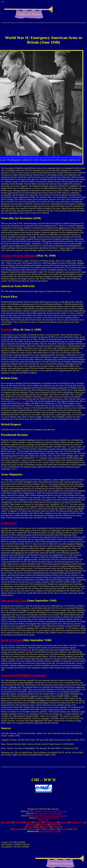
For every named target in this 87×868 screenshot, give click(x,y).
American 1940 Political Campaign (23, 675)
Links (55, 829)
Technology (56, 827)
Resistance (30, 827)
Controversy (9, 523)
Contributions (31, 829)
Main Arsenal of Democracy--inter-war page (47, 811)
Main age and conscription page (47, 813)
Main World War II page (47, 818)
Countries (38, 822)
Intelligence (55, 825)
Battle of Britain (11, 640)
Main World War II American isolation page (47, 816)
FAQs (41, 829)
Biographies (7, 822)
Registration (64, 829)
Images (48, 829)
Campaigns (18, 822)
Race (38, 827)
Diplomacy (64, 822)
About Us (43, 820)
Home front (43, 825)
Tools (73, 829)
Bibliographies (17, 829)
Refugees (46, 827)
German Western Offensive (18, 255)
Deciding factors (51, 822)
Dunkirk (6, 329)
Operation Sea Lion (14, 600)
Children (28, 822)
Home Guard (19, 401)
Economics (32, 825)
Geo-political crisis (78, 822)
